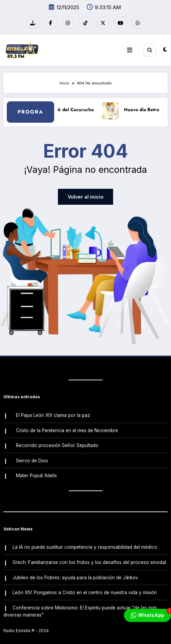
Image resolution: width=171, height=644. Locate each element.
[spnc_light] (165, 48)
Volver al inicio (86, 195)
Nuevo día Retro (147, 108)
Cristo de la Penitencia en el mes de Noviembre (67, 427)
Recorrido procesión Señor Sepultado (57, 441)
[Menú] (132, 48)
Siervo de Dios (32, 456)
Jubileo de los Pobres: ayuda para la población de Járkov (75, 570)
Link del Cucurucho (78, 108)
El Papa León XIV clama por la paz (53, 412)
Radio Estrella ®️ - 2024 (26, 622)
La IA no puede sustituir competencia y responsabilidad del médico (84, 541)
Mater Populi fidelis (36, 470)
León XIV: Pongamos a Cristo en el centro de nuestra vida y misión (84, 584)
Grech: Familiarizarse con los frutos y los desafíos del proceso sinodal (89, 556)
